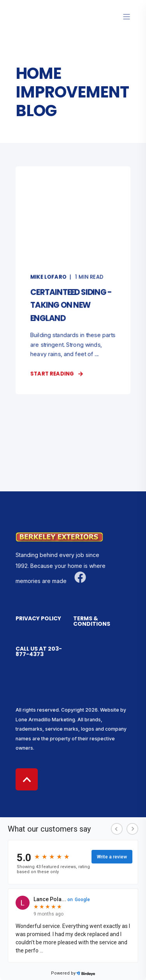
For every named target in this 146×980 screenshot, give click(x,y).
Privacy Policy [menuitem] (38, 619)
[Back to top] (27, 779)
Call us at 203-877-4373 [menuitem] (39, 652)
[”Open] (127, 17)
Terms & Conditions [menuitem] (92, 622)
